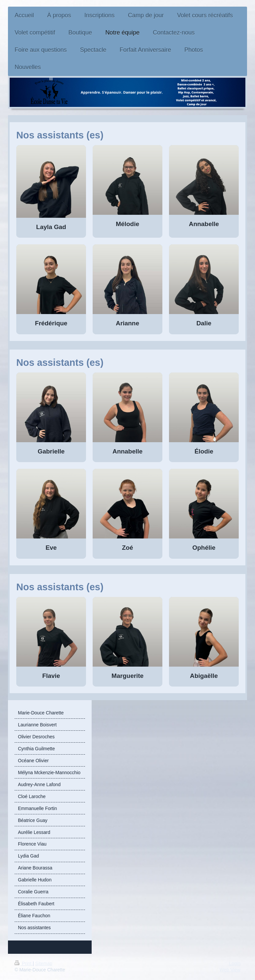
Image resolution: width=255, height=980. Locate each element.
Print (24, 963)
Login (235, 963)
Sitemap (44, 963)
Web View (230, 970)
